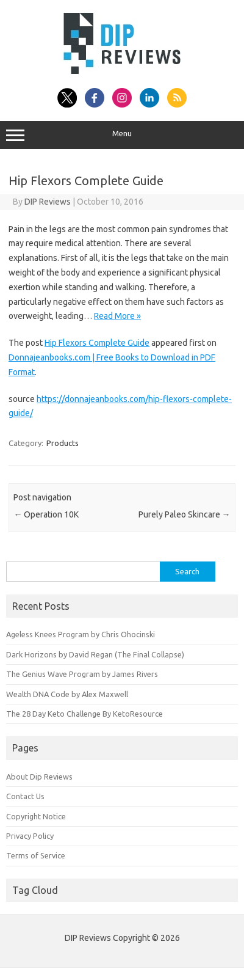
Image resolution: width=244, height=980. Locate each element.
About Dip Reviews (39, 777)
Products (63, 443)
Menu (122, 135)
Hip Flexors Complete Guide (97, 343)
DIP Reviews (48, 202)
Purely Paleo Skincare (185, 514)
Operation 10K (46, 514)
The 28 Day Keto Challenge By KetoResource (84, 714)
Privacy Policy (30, 836)
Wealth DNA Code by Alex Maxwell (67, 694)
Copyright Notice (36, 816)
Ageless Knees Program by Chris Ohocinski (81, 634)
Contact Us (25, 796)
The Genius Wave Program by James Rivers (82, 674)
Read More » (117, 316)
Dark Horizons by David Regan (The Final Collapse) (95, 654)
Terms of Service (36, 855)
